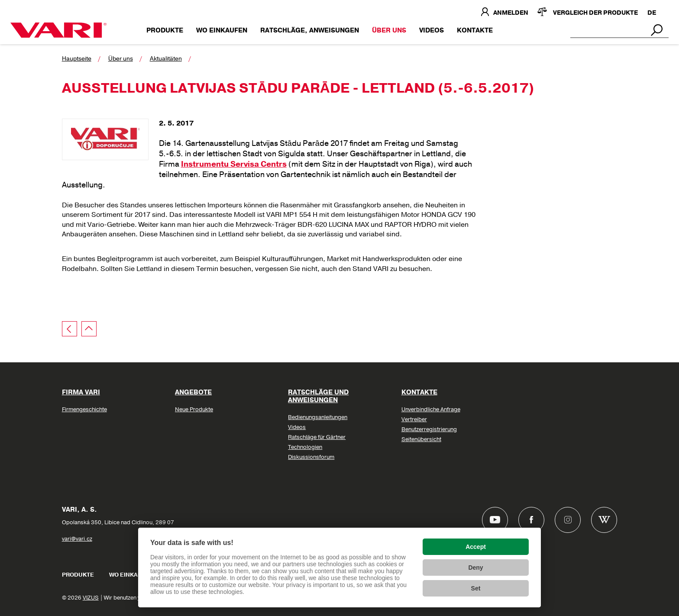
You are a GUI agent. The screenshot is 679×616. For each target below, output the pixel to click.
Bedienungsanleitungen (318, 417)
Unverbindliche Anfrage (431, 410)
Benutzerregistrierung (429, 429)
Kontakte (475, 30)
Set (476, 588)
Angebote (193, 392)
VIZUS (91, 598)
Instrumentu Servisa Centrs (234, 164)
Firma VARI (81, 392)
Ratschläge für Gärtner (317, 437)
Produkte (165, 30)
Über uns (389, 30)
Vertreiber (414, 419)
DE (652, 13)
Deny (475, 568)
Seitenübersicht (421, 439)
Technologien (305, 447)
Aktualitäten (166, 59)
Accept (476, 547)
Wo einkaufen (222, 30)
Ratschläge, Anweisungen (310, 30)
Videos (432, 30)
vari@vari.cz (77, 539)
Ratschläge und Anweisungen (318, 396)
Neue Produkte (194, 410)
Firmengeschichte (84, 410)
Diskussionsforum (311, 457)
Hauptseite (77, 59)
